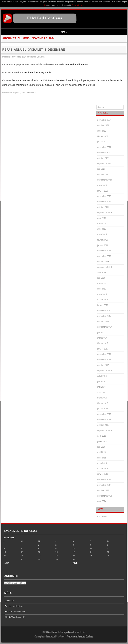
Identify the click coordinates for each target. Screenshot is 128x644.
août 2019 (102, 218)
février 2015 (103, 469)
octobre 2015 (103, 425)
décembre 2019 (104, 196)
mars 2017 (102, 338)
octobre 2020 (103, 174)
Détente (24, 93)
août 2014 (102, 501)
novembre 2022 (104, 153)
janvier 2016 (103, 409)
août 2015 (102, 436)
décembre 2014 (104, 480)
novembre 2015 (104, 420)
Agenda (17, 93)
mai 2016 (101, 387)
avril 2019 (102, 229)
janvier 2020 (103, 191)
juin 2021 (101, 169)
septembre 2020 (105, 180)
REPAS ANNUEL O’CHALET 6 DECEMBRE (34, 50)
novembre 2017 (104, 316)
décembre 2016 (104, 354)
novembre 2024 (104, 120)
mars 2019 (102, 234)
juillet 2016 (102, 376)
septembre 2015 (105, 431)
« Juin (6, 563)
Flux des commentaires (15, 612)
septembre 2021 (105, 164)
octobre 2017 (103, 322)
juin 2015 (101, 447)
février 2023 (103, 136)
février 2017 (103, 343)
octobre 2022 (103, 158)
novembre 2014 (104, 485)
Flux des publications (14, 606)
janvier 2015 (103, 474)
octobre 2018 (103, 262)
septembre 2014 (105, 496)
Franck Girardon (37, 57)
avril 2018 (102, 289)
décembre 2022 (104, 147)
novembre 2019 (104, 202)
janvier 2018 (103, 305)
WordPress (52, 632)
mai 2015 (101, 452)
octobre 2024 (103, 125)
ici (45, 5)
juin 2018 (101, 278)
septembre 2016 (105, 371)
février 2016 (103, 403)
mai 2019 (101, 223)
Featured (32, 93)
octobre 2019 (103, 207)
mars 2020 (102, 185)
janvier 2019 (103, 245)
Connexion (102, 516)
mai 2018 (101, 283)
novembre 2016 (104, 360)
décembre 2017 (104, 311)
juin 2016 (101, 381)
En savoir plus (77, 5)
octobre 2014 (103, 490)
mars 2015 (102, 463)
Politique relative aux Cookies (80, 636)
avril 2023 (102, 131)
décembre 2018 (104, 251)
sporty (67, 632)
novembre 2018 (104, 256)
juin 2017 (101, 332)
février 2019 (103, 240)
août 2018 (102, 273)
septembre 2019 (105, 213)
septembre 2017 (105, 327)
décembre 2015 (104, 414)
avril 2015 (102, 458)
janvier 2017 (103, 349)
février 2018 (103, 300)
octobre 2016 (103, 365)
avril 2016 (102, 392)
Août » (76, 563)
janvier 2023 (103, 142)
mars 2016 (102, 398)
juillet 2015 (102, 441)
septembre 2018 (105, 267)
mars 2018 (102, 294)
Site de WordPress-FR (15, 617)
